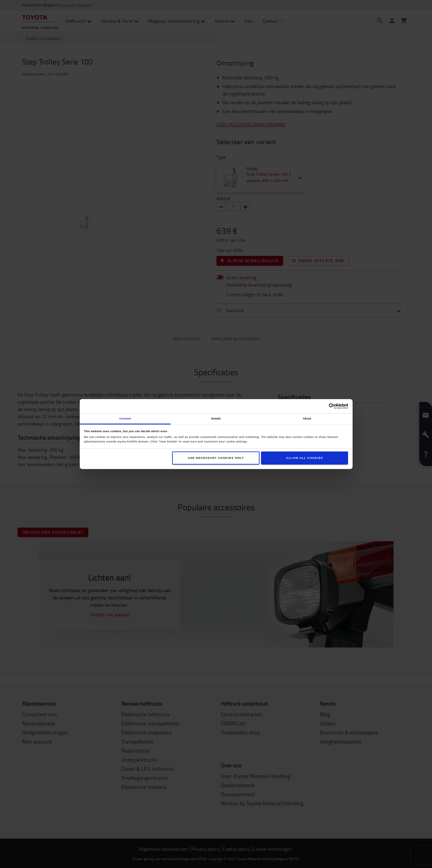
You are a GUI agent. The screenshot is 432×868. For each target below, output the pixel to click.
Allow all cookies (305, 458)
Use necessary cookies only (216, 458)
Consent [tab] (125, 419)
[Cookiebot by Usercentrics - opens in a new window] (321, 406)
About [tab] (307, 419)
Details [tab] (216, 419)
